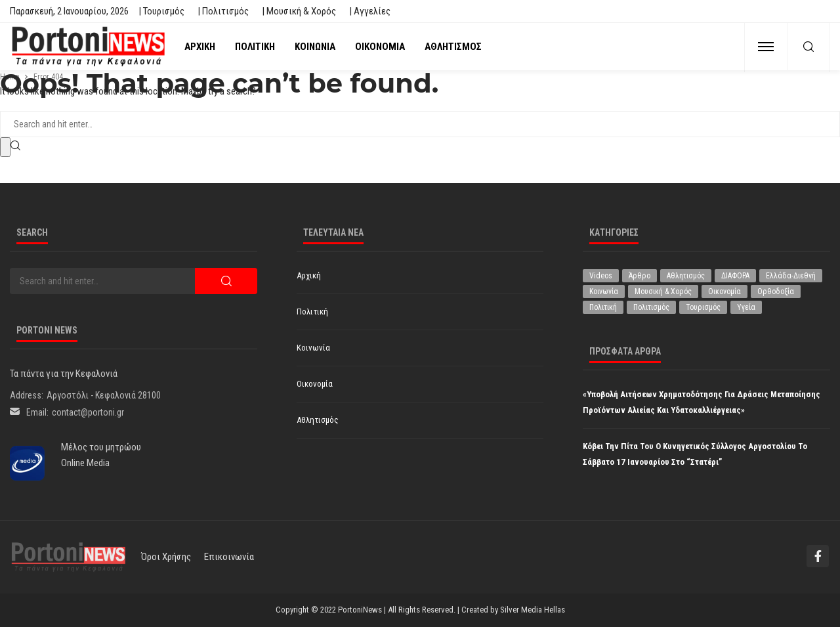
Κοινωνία (315, 47)
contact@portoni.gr (88, 412)
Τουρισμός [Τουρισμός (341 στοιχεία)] (703, 307)
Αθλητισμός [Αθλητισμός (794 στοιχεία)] (686, 276)
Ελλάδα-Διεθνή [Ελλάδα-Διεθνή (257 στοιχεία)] (791, 276)
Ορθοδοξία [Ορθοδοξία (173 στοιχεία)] (776, 292)
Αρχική (200, 47)
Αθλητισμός (453, 47)
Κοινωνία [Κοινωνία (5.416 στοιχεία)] (604, 292)
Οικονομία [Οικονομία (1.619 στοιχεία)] (724, 292)
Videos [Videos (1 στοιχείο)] (601, 276)
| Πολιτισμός (223, 11)
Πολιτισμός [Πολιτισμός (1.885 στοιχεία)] (651, 307)
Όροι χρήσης (166, 557)
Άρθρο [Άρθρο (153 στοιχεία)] (640, 276)
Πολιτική (255, 47)
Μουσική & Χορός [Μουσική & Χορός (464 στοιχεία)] (663, 292)
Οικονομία (380, 47)
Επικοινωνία (229, 557)
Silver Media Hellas (533, 610)
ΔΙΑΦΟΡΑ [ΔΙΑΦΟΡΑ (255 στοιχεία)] (735, 276)
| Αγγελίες (370, 11)
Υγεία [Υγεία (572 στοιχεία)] (746, 307)
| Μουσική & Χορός (299, 11)
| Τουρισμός (161, 11)
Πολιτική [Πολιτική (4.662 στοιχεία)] (603, 307)
